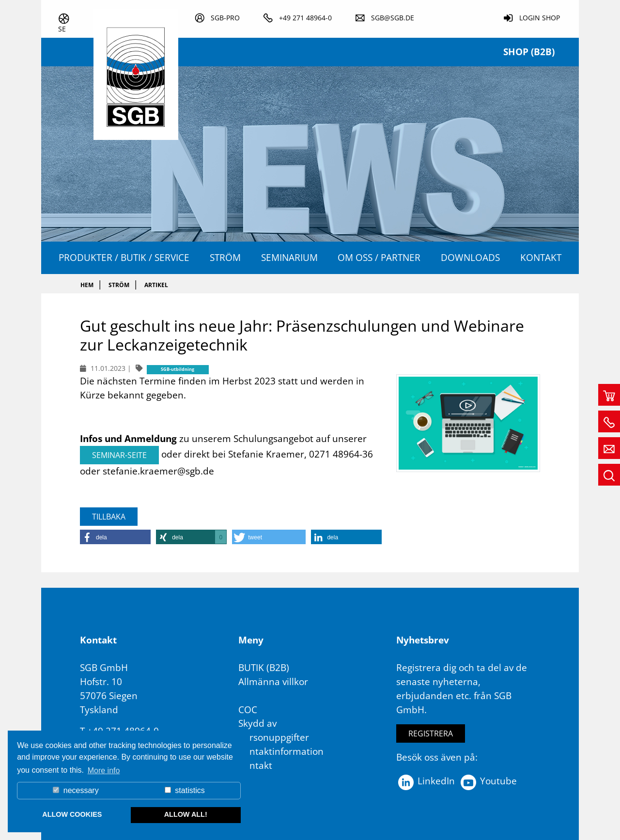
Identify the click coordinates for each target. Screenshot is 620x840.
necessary (76, 790)
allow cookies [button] (72, 814)
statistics (185, 790)
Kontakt (541, 257)
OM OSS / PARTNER (379, 257)
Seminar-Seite (119, 455)
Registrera (431, 733)
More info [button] (104, 771)
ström (225, 257)
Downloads (470, 257)
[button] (115, 537)
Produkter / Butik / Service (124, 257)
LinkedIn (426, 781)
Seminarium (289, 257)
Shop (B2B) (529, 52)
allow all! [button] (186, 814)
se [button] (62, 29)
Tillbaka (109, 517)
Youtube (488, 781)
